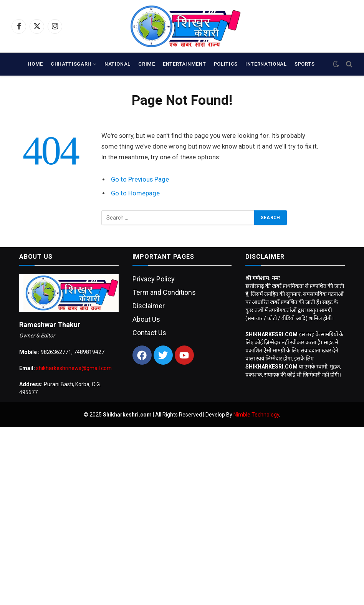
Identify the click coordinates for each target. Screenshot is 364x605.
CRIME (146, 64)
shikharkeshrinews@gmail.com (74, 368)
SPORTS (305, 64)
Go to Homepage (135, 193)
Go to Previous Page (140, 179)
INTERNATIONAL (266, 64)
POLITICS (226, 64)
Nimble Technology (256, 415)
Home (35, 64)
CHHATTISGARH (71, 64)
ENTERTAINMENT (184, 64)
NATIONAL (117, 64)
